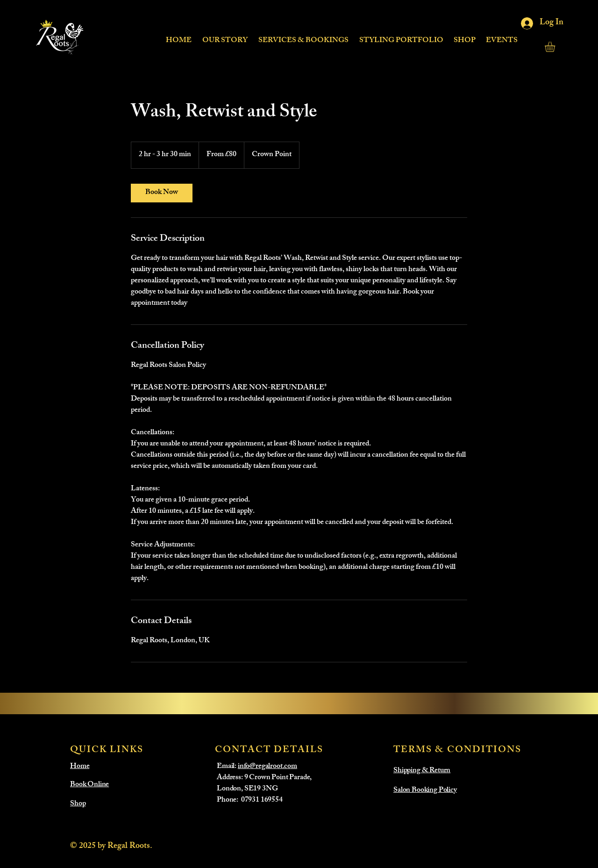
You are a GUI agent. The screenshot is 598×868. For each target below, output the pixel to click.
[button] (303, 37)
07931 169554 (262, 800)
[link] (162, 193)
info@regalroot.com (267, 767)
